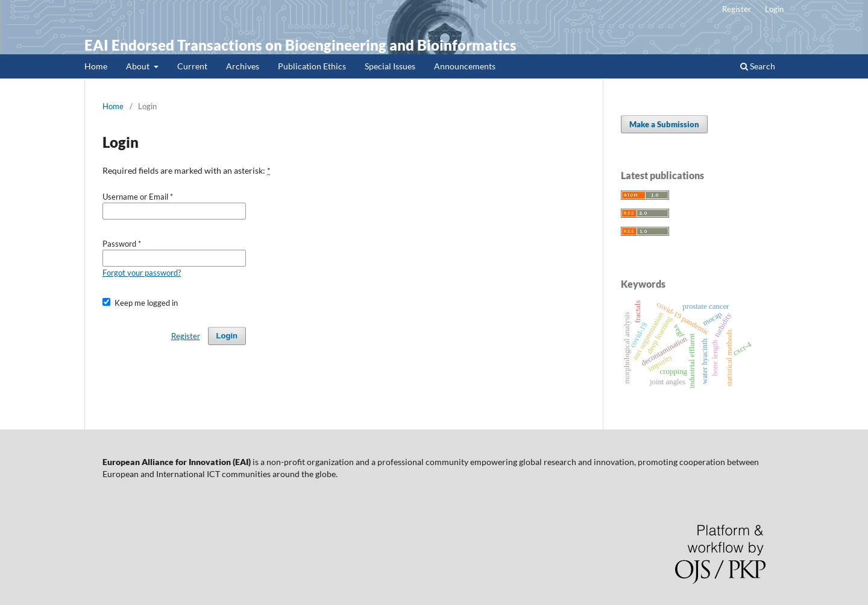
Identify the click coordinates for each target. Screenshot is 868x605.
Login (774, 9)
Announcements (465, 66)
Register (737, 9)
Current (192, 66)
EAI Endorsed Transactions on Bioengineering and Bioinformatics (300, 45)
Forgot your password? (142, 273)
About (139, 66)
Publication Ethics (312, 66)
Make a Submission (664, 124)
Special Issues (390, 66)
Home (96, 66)
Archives (243, 66)
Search (758, 66)
